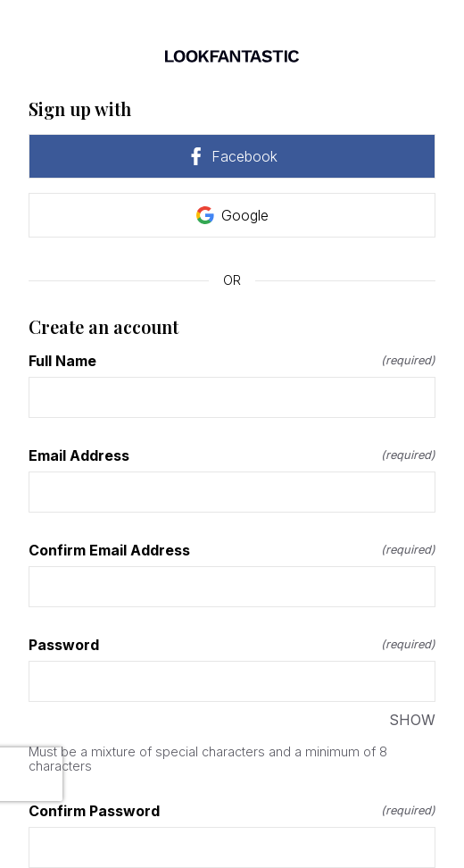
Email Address (232, 455)
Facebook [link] (232, 156)
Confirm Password (232, 811)
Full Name (232, 361)
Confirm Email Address (232, 550)
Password (232, 645)
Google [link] (232, 215)
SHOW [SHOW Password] (412, 720)
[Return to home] (232, 56)
